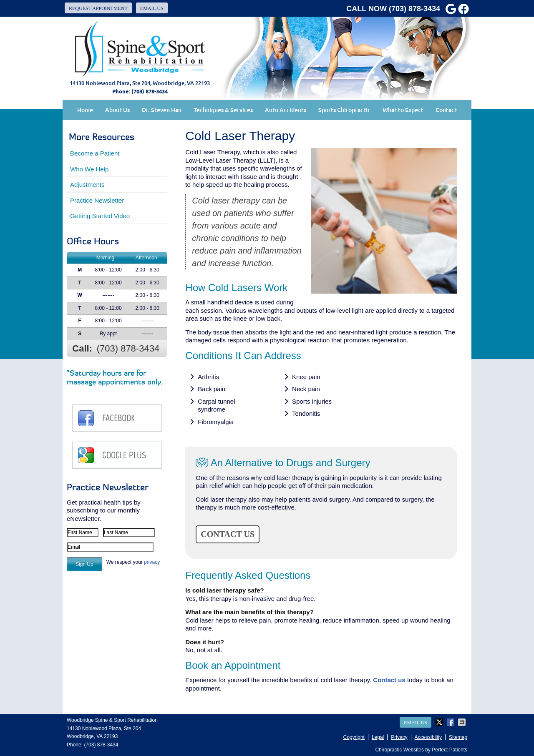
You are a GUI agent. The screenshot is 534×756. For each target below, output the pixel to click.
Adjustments (87, 185)
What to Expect (403, 110)
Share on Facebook (451, 722)
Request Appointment (98, 8)
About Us (117, 110)
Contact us (389, 680)
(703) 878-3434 (414, 9)
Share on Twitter (440, 722)
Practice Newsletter (97, 200)
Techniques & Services (223, 110)
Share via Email (463, 722)
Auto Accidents (286, 110)
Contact (446, 110)
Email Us (152, 8)
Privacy (399, 737)
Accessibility (428, 737)
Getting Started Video (100, 216)
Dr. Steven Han (162, 110)
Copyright (354, 737)
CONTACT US (228, 534)
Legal (378, 737)
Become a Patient (95, 153)
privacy (152, 562)
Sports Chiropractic (344, 110)
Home (85, 110)
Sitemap (458, 737)
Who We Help (89, 169)
